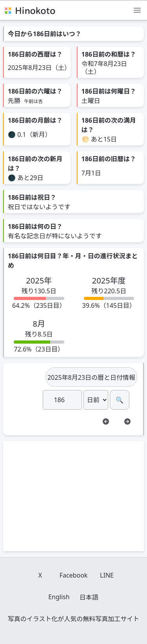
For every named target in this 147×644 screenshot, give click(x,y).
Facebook (74, 575)
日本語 (89, 597)
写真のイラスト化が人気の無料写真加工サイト (74, 619)
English (59, 597)
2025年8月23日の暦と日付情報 (91, 377)
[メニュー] (137, 10)
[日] (62, 400)
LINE (107, 575)
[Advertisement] (74, 496)
